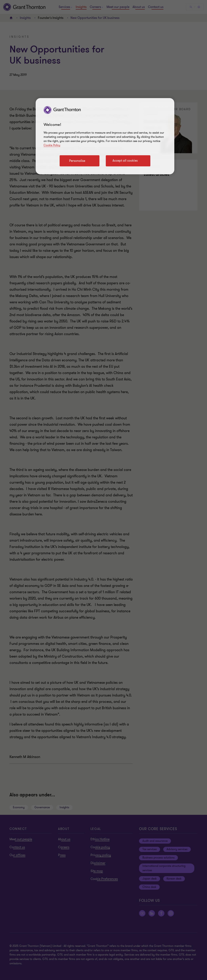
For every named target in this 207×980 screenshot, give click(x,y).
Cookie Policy (52, 145)
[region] (105, 136)
